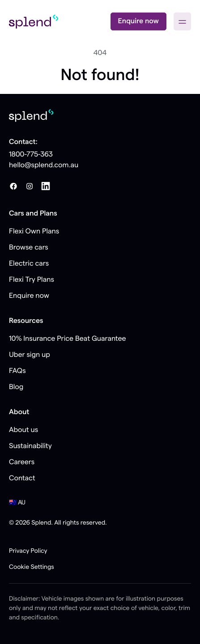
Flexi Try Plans (32, 280)
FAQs (17, 371)
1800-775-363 (31, 155)
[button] (182, 21)
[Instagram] (30, 186)
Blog (16, 387)
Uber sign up (30, 355)
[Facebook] (13, 186)
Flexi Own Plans (34, 232)
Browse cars (29, 248)
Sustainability (30, 446)
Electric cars (29, 264)
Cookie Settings (32, 567)
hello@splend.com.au (44, 165)
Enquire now (138, 21)
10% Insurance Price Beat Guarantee (68, 339)
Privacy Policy (28, 551)
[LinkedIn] (46, 186)
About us (23, 430)
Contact (22, 479)
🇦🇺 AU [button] (17, 503)
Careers (22, 462)
